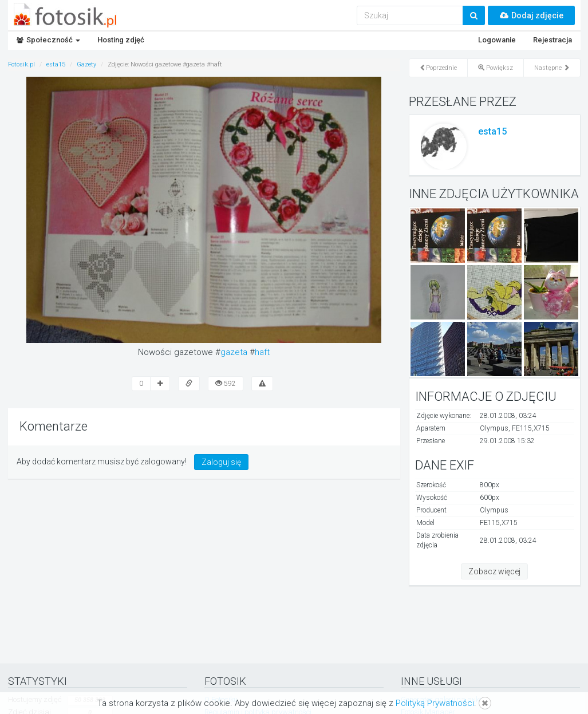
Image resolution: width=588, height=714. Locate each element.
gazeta (234, 352)
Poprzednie (438, 68)
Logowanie (497, 40)
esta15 (492, 131)
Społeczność (48, 40)
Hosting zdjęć (121, 40)
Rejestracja (553, 40)
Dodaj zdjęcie (531, 15)
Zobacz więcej (494, 571)
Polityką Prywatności (435, 703)
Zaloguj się (221, 462)
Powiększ (496, 68)
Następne (552, 68)
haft (262, 352)
